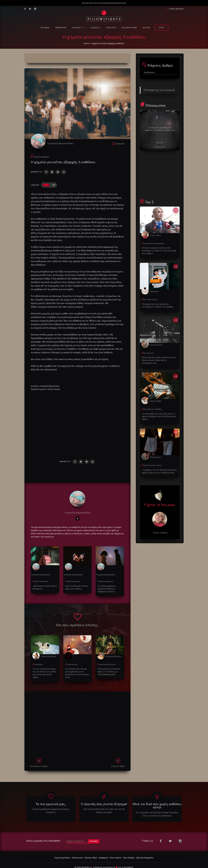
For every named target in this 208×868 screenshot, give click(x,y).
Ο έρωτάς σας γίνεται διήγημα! (104, 796)
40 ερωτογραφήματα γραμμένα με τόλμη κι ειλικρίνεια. (51, 802)
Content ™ (78, 28)
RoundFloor (129, 859)
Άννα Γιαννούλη (156, 344)
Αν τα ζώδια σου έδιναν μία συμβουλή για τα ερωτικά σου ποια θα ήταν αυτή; (77, 666)
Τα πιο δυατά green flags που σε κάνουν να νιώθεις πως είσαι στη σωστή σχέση (44, 666)
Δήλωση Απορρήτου (145, 849)
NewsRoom (61, 28)
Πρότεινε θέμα (91, 849)
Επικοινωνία (77, 849)
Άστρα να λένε (72, 659)
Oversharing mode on (107, 659)
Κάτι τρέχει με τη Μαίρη (152, 408)
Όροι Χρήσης (129, 849)
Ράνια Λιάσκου (156, 453)
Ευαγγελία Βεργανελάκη (61, 143)
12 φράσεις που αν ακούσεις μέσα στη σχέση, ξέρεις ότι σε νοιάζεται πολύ (158, 466)
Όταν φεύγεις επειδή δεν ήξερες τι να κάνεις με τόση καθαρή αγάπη (109, 666)
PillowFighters (129, 28)
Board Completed (41, 158)
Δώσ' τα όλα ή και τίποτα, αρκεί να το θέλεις (76, 582)
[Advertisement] (77, 717)
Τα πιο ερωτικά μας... (51, 796)
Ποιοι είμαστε (115, 849)
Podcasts (111, 28)
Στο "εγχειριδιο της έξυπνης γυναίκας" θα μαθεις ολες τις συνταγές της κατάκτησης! (157, 805)
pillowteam (154, 291)
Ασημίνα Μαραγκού (48, 651)
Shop (162, 28)
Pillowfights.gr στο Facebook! (159, 90)
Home (86, 43)
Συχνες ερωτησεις (176, 9)
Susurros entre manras (152, 461)
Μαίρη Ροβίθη (155, 400)
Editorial (45, 28)
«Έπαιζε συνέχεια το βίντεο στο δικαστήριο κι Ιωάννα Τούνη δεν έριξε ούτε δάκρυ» (158, 250)
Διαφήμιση (103, 849)
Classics (95, 28)
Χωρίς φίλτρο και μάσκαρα (153, 243)
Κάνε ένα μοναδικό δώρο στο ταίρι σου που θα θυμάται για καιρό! (104, 802)
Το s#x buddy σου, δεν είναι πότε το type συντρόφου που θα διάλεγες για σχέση (159, 413)
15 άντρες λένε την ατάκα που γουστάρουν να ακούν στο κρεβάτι (157, 305)
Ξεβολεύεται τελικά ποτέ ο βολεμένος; (44, 582)
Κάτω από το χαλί (150, 299)
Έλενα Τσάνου (155, 235)
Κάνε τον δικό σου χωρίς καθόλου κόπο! (157, 797)
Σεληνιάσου (38, 659)
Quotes (146, 28)
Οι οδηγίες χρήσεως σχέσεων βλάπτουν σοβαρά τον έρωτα (109, 583)
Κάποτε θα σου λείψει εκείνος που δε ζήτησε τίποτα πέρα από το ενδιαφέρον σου (159, 359)
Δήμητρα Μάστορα (113, 651)
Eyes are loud (148, 352)
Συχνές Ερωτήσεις (62, 849)
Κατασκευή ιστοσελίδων (103, 859)
